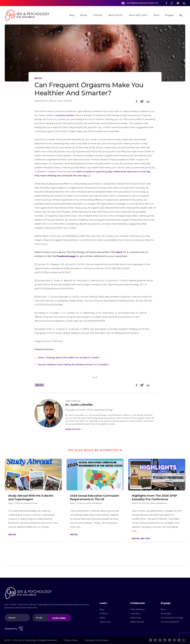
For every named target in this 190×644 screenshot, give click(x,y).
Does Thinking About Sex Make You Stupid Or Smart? (69, 357)
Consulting (135, 613)
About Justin (105, 622)
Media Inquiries (137, 622)
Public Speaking (137, 609)
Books (84, 15)
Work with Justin (138, 15)
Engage (169, 15)
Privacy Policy (71, 640)
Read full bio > (74, 429)
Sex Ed (38, 78)
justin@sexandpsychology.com (140, 3)
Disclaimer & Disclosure (96, 640)
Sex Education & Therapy (172, 618)
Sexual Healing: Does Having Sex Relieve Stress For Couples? (73, 364)
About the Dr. (116, 15)
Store (156, 15)
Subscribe (59, 618)
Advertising (135, 618)
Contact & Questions (170, 622)
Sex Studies (166, 613)
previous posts (65, 115)
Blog (72, 15)
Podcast (98, 15)
